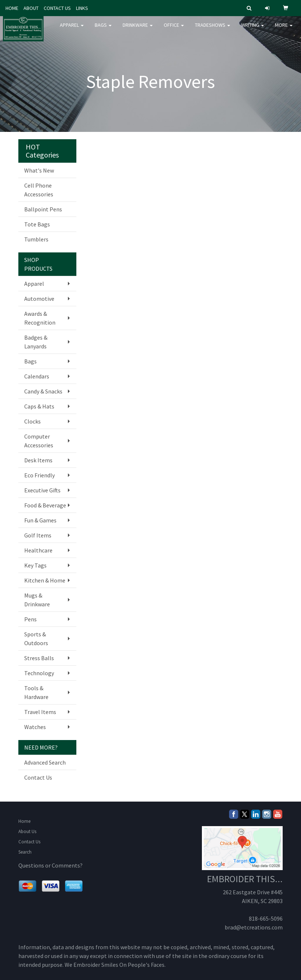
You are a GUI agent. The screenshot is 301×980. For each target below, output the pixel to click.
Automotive (39, 299)
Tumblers (36, 239)
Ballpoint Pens (43, 209)
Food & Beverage (45, 505)
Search (25, 852)
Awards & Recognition (40, 318)
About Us (27, 831)
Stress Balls (39, 658)
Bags (103, 29)
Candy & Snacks (43, 391)
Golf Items (38, 535)
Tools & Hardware (36, 692)
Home (24, 821)
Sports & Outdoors (36, 639)
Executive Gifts (42, 490)
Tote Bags (37, 224)
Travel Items (40, 712)
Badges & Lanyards (36, 342)
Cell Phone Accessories (39, 190)
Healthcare (38, 550)
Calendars (37, 376)
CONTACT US (57, 8)
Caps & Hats (39, 406)
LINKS (82, 8)
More (284, 29)
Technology (39, 673)
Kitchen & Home (45, 580)
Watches (35, 727)
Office (174, 29)
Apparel (72, 29)
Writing (253, 29)
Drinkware (138, 29)
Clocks (32, 421)
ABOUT (31, 8)
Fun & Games (40, 520)
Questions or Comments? (50, 865)
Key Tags (35, 565)
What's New (39, 170)
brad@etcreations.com (254, 927)
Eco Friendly (39, 475)
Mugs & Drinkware (37, 600)
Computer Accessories (39, 441)
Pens (30, 619)
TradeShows (213, 29)
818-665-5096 (266, 918)
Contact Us (38, 777)
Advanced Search (45, 762)
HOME (12, 8)
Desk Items (38, 460)
